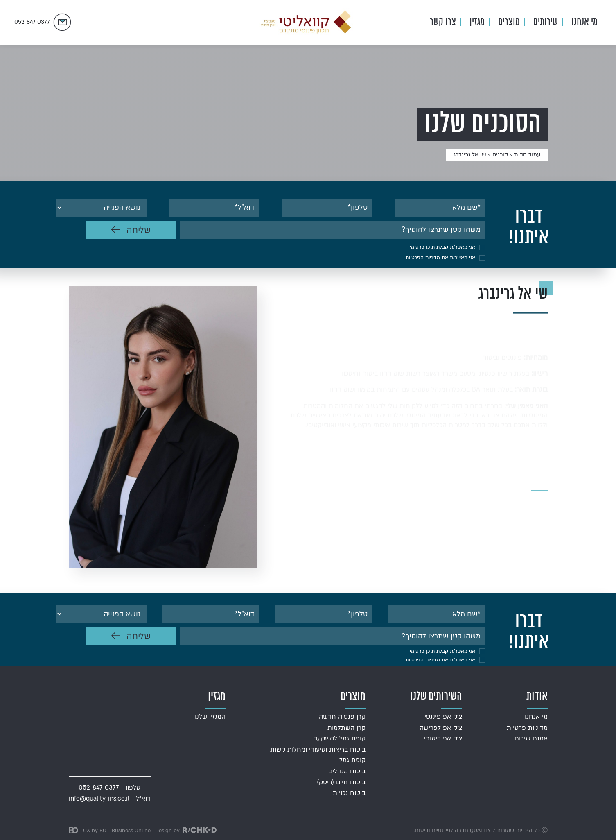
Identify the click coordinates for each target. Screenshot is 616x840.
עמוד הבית (527, 155)
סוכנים (500, 155)
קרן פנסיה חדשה (342, 717)
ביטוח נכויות (349, 793)
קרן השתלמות (346, 728)
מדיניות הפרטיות (423, 258)
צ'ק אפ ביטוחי (443, 738)
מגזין (477, 22)
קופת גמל (352, 760)
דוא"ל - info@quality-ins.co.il (110, 799)
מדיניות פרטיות (527, 728)
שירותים (546, 22)
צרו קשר (443, 22)
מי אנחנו (584, 22)
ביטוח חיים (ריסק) (341, 782)
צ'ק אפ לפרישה (441, 728)
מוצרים (509, 22)
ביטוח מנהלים (347, 771)
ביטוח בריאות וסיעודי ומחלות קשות (318, 749)
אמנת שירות (531, 738)
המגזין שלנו (210, 717)
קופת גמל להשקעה (339, 738)
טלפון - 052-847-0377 (109, 788)
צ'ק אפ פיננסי (443, 717)
